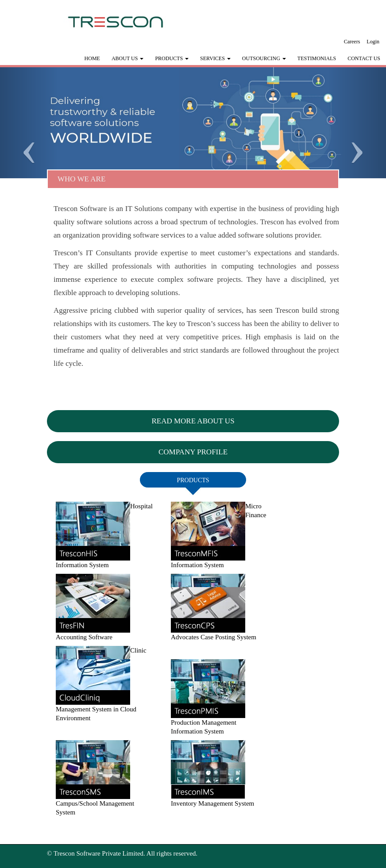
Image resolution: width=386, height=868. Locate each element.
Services (215, 58)
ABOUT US (127, 58)
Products (172, 58)
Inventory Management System (212, 803)
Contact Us (364, 58)
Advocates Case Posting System (214, 637)
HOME (92, 58)
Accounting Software (84, 637)
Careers (352, 42)
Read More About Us (193, 421)
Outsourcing (264, 58)
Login (373, 42)
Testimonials (317, 58)
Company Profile (193, 452)
